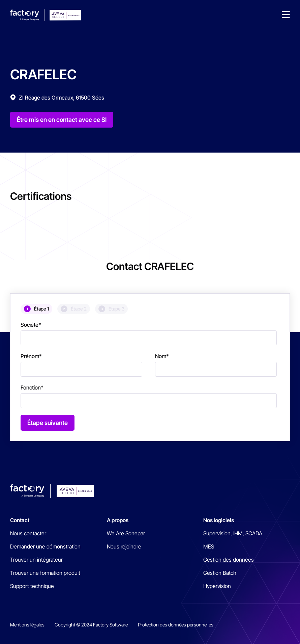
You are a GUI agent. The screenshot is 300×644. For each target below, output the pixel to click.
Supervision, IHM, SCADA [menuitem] (233, 533)
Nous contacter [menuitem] (28, 533)
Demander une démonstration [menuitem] (45, 546)
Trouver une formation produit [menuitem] (45, 573)
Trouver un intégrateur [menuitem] (36, 560)
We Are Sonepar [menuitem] (126, 533)
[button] (286, 15)
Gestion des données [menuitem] (229, 560)
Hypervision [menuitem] (217, 586)
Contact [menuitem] (20, 520)
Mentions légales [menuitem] (27, 625)
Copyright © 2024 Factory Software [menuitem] (91, 625)
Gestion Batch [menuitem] (220, 573)
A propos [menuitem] (118, 520)
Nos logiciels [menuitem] (219, 520)
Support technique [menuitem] (32, 586)
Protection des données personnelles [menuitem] (176, 625)
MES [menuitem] (209, 546)
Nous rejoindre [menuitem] (124, 546)
